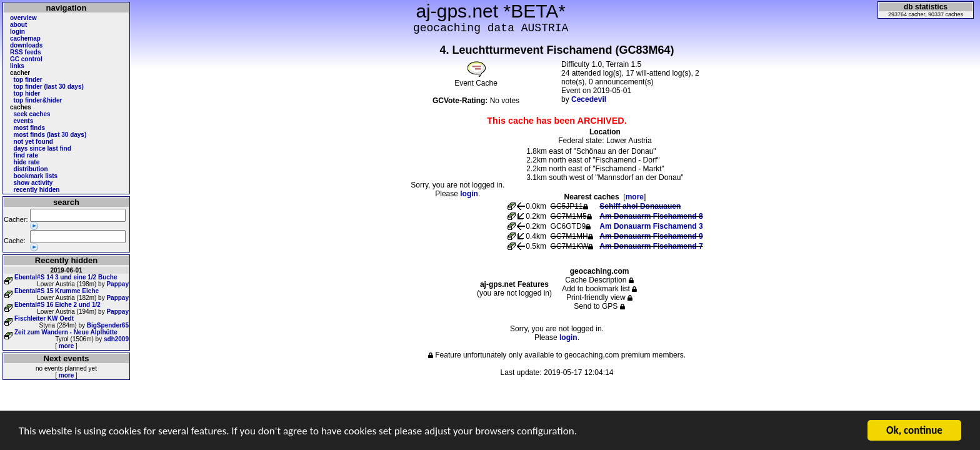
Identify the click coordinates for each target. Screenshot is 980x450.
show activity (33, 183)
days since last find (42, 148)
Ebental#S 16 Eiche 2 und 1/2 (57, 305)
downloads (26, 45)
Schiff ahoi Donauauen (640, 206)
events (24, 121)
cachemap (25, 38)
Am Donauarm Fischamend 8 (651, 216)
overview (23, 18)
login (17, 32)
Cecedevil (589, 99)
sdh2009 (116, 339)
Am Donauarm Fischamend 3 (651, 226)
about (18, 25)
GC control (26, 59)
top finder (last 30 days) (49, 87)
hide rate (27, 162)
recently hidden (37, 190)
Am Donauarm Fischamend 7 (651, 246)
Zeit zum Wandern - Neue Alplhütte (66, 332)
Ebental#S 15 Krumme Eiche (57, 291)
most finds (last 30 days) (50, 135)
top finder (28, 80)
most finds (30, 128)
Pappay (117, 284)
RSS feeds (25, 52)
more (66, 346)
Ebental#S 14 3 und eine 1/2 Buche (66, 277)
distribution (31, 169)
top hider (27, 93)
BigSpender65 (108, 325)
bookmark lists (36, 176)
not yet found (33, 142)
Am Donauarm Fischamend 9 (651, 236)
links (17, 66)
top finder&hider (38, 100)
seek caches (32, 114)
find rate (26, 155)
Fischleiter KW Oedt (44, 318)
